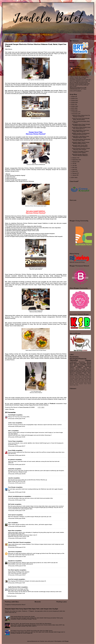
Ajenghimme (11, 561)
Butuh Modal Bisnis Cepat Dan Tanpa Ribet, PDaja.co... (81, 131)
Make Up (85, 370)
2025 (73, 97)
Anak (71, 365)
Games (78, 369)
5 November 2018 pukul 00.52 (17, 538)
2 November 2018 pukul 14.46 (17, 419)
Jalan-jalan (83, 363)
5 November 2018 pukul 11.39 (17, 583)
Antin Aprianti (12, 515)
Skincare (72, 373)
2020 (73, 106)
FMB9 (87, 374)
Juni (74, 165)
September (75, 160)
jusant (52, 641)
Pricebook (53, 404)
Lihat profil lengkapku (76, 91)
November (75, 114)
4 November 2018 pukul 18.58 (17, 518)
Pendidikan (79, 368)
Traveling (83, 369)
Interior (74, 382)
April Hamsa (11, 552)
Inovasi (83, 377)
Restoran (72, 377)
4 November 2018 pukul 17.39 (17, 511)
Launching (72, 378)
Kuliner (89, 365)
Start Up (80, 381)
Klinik (90, 377)
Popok (85, 384)
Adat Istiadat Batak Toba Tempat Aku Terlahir (23, 617)
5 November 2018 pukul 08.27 (17, 575)
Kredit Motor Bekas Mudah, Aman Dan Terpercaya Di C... (81, 128)
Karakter (82, 382)
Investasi (76, 376)
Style (74, 385)
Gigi (90, 374)
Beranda (38, 602)
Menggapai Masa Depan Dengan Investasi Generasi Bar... (81, 125)
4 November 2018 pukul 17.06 (17, 500)
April (74, 169)
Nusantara (72, 384)
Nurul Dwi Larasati (13, 579)
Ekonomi (77, 363)
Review (89, 363)
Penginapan (81, 374)
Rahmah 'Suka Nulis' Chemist (16, 542)
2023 (73, 100)
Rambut (89, 384)
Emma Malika (12, 450)
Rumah (85, 368)
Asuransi (72, 369)
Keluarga (79, 372)
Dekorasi (81, 378)
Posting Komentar (12, 596)
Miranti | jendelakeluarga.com (16, 496)
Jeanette (10, 478)
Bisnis (72, 363)
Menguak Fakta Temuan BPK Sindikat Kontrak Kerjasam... (80, 146)
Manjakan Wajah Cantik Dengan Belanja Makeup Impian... (81, 143)
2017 (73, 178)
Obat (80, 380)
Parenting (82, 362)
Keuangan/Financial (78, 359)
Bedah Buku (73, 372)
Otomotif (73, 366)
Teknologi (12, 409)
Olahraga (84, 372)
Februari (75, 173)
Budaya (72, 370)
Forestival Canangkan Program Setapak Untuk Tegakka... (80, 152)
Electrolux (47, 91)
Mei (74, 167)
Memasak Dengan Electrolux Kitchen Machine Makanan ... (80, 155)
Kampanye (89, 378)
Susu (85, 373)
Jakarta (76, 365)
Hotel (85, 378)
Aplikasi (72, 368)
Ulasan (88, 360)
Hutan (89, 373)
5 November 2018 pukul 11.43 (16, 593)
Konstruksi (89, 382)
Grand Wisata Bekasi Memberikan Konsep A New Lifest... (81, 140)
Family (76, 370)
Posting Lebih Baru (12, 602)
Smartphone (79, 373)
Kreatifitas (83, 365)
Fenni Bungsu (12, 487)
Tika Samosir (76, 68)
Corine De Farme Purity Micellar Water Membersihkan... (81, 119)
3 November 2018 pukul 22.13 (17, 455)
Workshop (88, 366)
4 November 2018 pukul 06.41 (17, 483)
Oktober (75, 158)
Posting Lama (62, 602)
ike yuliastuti (11, 460)
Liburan (77, 378)
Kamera (78, 382)
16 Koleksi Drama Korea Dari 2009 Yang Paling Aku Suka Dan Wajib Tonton (32, 631)
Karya (85, 382)
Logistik (76, 380)
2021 (73, 104)
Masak (72, 374)
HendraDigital (12, 415)
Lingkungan (73, 362)
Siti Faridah (11, 504)
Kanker (87, 377)
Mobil (76, 374)
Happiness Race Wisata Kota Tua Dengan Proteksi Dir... (81, 116)
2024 (73, 99)
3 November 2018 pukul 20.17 (17, 446)
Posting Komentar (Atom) (18, 605)
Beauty (89, 362)
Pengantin (81, 384)
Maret (74, 171)
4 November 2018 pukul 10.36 (17, 492)
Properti (89, 372)
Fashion (80, 370)
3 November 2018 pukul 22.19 (17, 465)
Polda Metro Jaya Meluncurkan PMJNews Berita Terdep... (81, 137)
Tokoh (77, 385)
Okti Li (10, 431)
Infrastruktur (78, 377)
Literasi (71, 380)
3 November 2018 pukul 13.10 (17, 426)
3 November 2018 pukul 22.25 (17, 474)
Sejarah (71, 385)
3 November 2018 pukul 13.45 (17, 437)
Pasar (83, 380)
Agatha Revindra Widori (14, 587)
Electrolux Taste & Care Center (32, 92)
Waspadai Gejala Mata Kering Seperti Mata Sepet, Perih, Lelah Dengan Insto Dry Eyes (31, 609)
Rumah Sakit (88, 380)
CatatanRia (11, 469)
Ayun (10, 523)
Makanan (80, 366)
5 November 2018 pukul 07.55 (17, 566)
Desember (75, 112)
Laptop (81, 376)
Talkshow (89, 369)
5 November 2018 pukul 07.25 (17, 557)
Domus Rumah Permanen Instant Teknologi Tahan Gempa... (81, 149)
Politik (89, 370)
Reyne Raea (11, 531)
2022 (73, 102)
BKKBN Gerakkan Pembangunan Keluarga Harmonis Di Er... (81, 134)
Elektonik (86, 381)
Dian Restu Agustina (14, 570)
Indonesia (72, 376)
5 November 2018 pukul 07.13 (17, 547)
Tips (83, 381)
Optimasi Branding (87, 376)
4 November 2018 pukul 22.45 (17, 526)
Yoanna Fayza (12, 441)
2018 (73, 110)
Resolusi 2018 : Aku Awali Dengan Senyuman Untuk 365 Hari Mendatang (31, 624)
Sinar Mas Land (73, 381)
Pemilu (76, 384)
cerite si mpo (12, 423)
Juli (73, 164)
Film (90, 368)
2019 (73, 108)
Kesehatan (74, 357)
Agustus (75, 162)
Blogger (67, 641)
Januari (74, 175)
